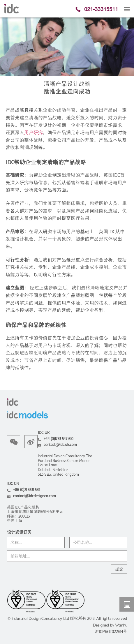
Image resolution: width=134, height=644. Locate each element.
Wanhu (121, 625)
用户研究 (33, 133)
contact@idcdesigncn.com (34, 496)
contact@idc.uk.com (60, 445)
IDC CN (13, 484)
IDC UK (43, 433)
